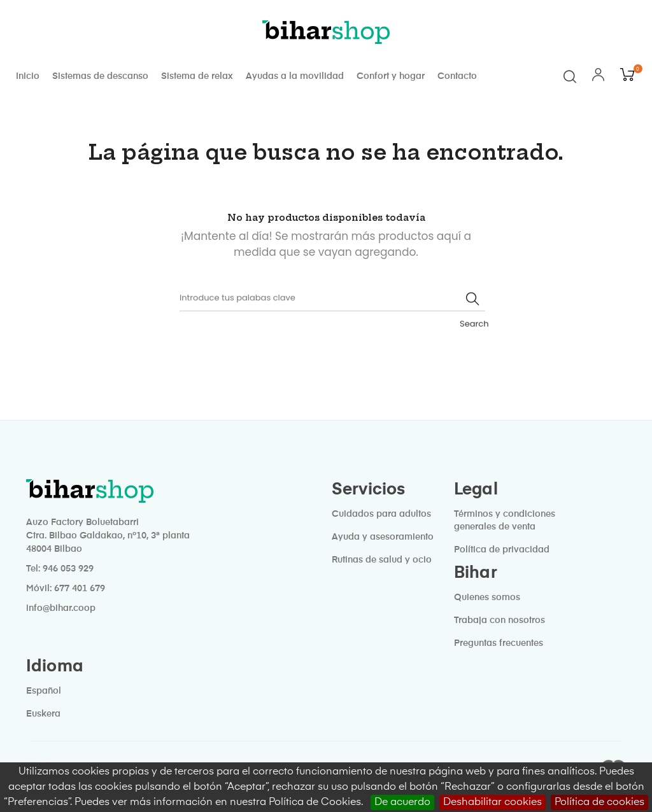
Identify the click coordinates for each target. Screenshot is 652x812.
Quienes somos (487, 595)
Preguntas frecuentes (499, 641)
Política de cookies (599, 802)
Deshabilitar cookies (493, 802)
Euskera (43, 711)
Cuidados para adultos (381, 512)
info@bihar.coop (61, 606)
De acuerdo (402, 802)
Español (44, 689)
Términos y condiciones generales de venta (505, 518)
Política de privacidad (502, 547)
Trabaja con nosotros (500, 618)
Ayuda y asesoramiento (383, 535)
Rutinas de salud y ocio (382, 557)
